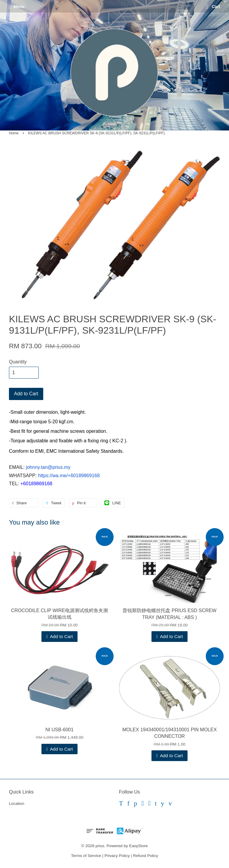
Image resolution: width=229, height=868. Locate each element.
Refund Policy (146, 856)
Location (17, 804)
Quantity (18, 362)
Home (14, 133)
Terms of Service (86, 856)
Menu (17, 7)
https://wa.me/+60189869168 (69, 476)
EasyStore (139, 846)
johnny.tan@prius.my (48, 467)
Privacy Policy (117, 856)
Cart (213, 7)
